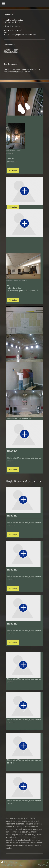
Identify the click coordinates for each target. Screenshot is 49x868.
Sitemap (14, 862)
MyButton (13, 207)
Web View (43, 865)
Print (5, 862)
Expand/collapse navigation (24, 3)
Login (45, 862)
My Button (13, 171)
